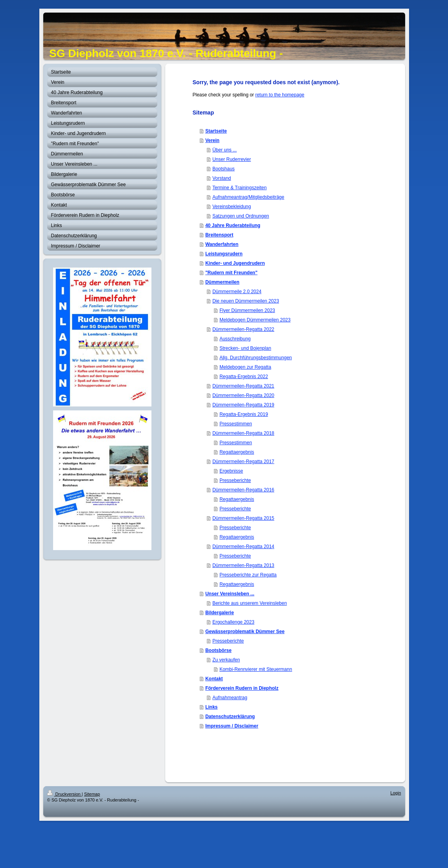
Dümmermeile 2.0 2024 (237, 292)
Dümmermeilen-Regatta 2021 (243, 386)
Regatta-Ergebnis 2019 (244, 414)
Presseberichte (235, 480)
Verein (212, 140)
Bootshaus (224, 169)
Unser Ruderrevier (232, 159)
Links (211, 707)
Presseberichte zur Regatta (248, 575)
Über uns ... (225, 150)
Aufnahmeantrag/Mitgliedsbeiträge (248, 197)
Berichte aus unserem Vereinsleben (250, 603)
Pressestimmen (236, 424)
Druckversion (65, 794)
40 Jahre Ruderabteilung (233, 225)
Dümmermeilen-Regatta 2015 (243, 518)
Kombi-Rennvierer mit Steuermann (256, 669)
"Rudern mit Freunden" (231, 273)
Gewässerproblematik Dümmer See (245, 632)
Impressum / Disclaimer (232, 726)
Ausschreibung (235, 339)
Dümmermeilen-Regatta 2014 (243, 547)
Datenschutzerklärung (230, 717)
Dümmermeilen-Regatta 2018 (243, 433)
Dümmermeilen (222, 282)
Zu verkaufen (226, 660)
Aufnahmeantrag (230, 698)
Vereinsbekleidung (232, 207)
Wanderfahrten (222, 244)
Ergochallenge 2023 (233, 622)
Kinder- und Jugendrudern (235, 263)
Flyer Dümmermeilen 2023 (247, 310)
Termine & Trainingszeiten (240, 188)
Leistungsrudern (224, 254)
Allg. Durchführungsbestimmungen (256, 358)
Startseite (216, 131)
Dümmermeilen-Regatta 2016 (243, 490)
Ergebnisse (231, 471)
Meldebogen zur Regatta (245, 367)
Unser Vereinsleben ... (230, 594)
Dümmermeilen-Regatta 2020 (243, 395)
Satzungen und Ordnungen (241, 216)
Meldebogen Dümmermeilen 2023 (255, 320)
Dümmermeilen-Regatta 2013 (243, 565)
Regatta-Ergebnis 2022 (244, 377)
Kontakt (214, 679)
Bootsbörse (218, 650)
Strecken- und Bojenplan (245, 348)
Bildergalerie (220, 613)
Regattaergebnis (237, 452)
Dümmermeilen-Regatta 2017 (243, 462)
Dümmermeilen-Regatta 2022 (243, 329)
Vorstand (222, 178)
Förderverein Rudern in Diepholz (242, 688)
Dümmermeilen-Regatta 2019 (243, 405)
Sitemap (92, 794)
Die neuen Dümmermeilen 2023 (246, 301)
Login (396, 793)
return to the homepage (280, 95)
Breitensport (219, 235)
